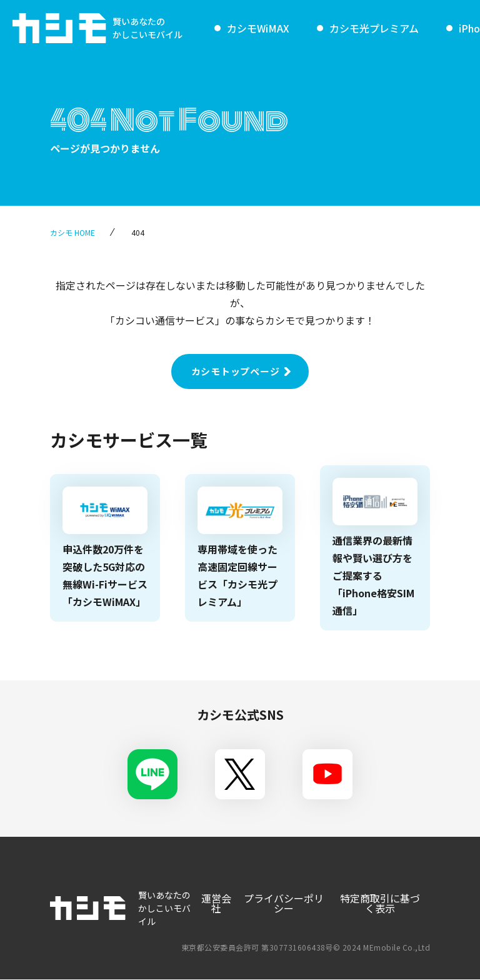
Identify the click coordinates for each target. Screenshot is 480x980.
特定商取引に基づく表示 (380, 903)
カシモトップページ (236, 371)
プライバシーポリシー (284, 903)
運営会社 (216, 903)
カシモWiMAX (258, 28)
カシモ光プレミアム (374, 28)
